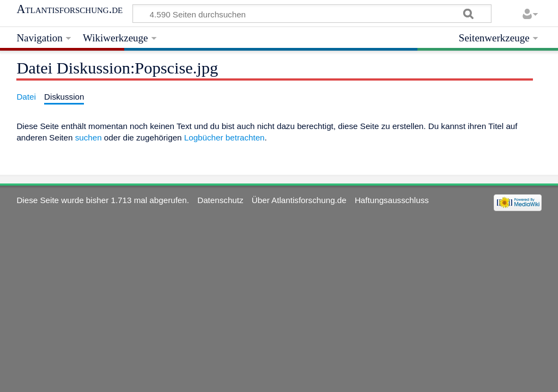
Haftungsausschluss (392, 200)
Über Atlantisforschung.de (299, 200)
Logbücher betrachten (225, 137)
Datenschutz (220, 200)
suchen (89, 137)
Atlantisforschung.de (69, 9)
